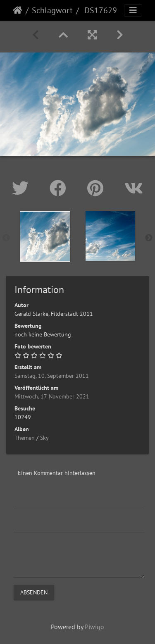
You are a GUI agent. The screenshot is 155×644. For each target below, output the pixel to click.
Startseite (18, 10)
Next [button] (149, 238)
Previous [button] (6, 238)
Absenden (34, 592)
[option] (45, 236)
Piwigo (94, 627)
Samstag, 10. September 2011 (52, 376)
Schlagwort (52, 10)
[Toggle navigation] (133, 10)
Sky (44, 438)
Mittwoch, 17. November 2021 (52, 396)
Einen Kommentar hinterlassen (57, 473)
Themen (25, 438)
